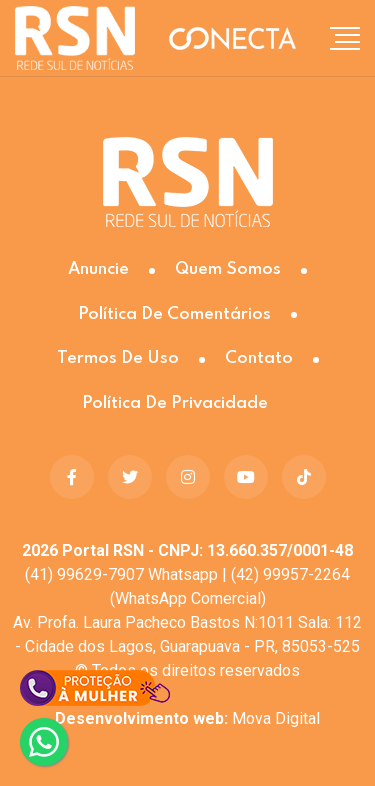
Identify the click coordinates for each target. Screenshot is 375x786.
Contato (259, 358)
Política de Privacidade (175, 403)
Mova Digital (187, 718)
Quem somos (228, 269)
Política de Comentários (174, 314)
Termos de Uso (118, 358)
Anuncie (98, 269)
